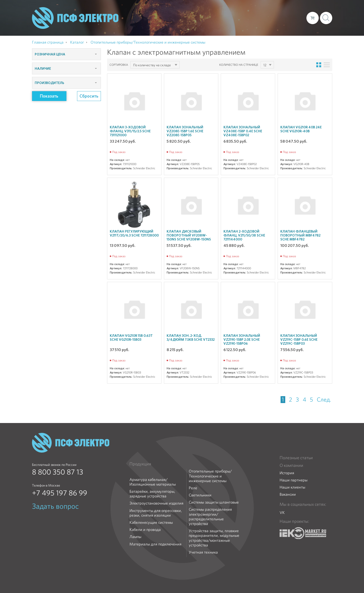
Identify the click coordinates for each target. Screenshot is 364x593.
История (287, 473)
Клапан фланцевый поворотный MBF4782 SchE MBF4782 (300, 235)
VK (282, 513)
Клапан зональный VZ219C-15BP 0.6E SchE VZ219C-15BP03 (299, 339)
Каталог (232, 18)
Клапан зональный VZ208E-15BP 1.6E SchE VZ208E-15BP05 (185, 131)
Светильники (200, 495)
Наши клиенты (292, 487)
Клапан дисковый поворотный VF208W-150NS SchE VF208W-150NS (189, 235)
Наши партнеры (293, 480)
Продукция (140, 464)
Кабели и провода (145, 530)
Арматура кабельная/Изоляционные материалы (153, 482)
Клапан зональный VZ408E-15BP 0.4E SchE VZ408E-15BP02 (243, 131)
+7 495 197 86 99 (60, 493)
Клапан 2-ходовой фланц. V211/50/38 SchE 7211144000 (244, 235)
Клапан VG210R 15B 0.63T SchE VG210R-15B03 (131, 338)
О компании (209, 18)
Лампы (135, 537)
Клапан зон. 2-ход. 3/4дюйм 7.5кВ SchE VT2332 (191, 338)
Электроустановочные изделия (156, 503)
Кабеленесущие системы (151, 522)
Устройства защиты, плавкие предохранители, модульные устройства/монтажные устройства (214, 538)
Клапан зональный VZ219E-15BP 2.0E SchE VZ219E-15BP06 (242, 339)
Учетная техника (203, 552)
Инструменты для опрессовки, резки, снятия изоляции (156, 513)
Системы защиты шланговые (214, 502)
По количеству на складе (152, 65)
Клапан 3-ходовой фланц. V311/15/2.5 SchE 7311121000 (130, 131)
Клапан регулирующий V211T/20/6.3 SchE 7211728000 (134, 233)
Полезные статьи (296, 458)
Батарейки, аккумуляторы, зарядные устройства (152, 494)
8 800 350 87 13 (58, 472)
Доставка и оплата (262, 18)
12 (265, 65)
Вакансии (288, 494)
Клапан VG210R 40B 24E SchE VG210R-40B (301, 129)
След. (324, 400)
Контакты (293, 18)
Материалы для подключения (155, 544)
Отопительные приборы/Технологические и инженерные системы (210, 476)
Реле (193, 488)
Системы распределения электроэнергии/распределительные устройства (210, 517)
